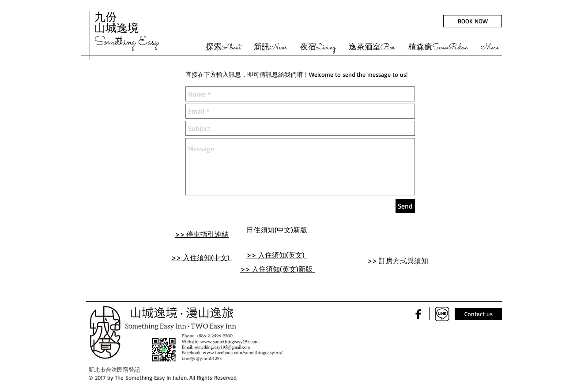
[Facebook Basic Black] (418, 314)
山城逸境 (117, 28)
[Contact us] (478, 314)
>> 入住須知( (192, 258)
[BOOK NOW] (473, 21)
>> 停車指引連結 (202, 234)
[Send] (405, 206)
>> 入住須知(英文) (277, 255)
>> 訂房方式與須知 (399, 261)
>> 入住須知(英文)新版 (277, 269)
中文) (222, 258)
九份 (106, 17)
